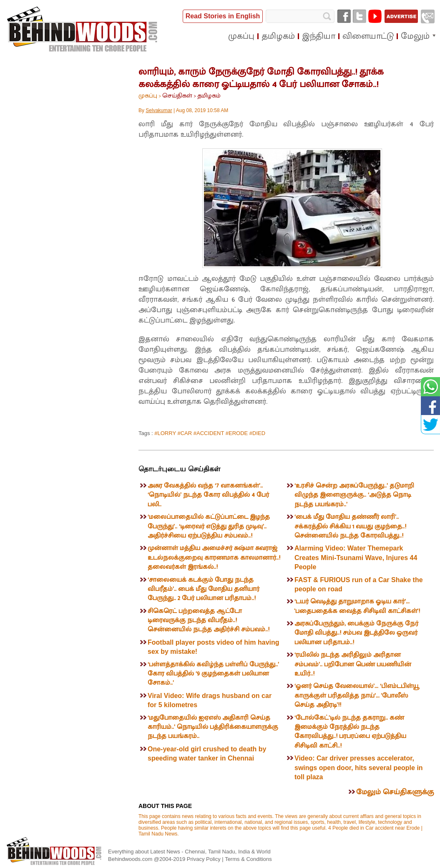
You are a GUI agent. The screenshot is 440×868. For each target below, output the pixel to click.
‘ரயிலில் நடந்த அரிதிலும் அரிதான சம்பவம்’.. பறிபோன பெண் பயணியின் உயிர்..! (353, 664)
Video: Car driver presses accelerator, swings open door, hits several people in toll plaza (359, 768)
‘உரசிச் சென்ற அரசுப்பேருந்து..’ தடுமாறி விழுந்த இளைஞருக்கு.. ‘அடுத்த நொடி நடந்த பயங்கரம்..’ (354, 495)
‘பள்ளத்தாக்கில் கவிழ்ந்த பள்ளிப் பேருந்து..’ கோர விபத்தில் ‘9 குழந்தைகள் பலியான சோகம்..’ (213, 674)
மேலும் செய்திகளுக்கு (395, 792)
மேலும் (415, 36)
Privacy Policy (205, 859)
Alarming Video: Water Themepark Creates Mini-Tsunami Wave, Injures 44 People (356, 558)
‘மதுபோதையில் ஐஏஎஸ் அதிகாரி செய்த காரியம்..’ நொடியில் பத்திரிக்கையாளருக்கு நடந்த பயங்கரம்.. (213, 727)
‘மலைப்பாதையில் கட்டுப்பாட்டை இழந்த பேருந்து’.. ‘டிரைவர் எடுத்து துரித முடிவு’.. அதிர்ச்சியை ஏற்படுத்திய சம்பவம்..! (209, 526)
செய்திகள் (177, 96)
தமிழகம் (209, 96)
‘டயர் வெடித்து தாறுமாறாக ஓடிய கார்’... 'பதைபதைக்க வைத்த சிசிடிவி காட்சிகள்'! (357, 606)
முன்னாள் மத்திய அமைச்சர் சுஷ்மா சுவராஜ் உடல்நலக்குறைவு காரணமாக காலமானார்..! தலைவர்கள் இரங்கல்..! (214, 558)
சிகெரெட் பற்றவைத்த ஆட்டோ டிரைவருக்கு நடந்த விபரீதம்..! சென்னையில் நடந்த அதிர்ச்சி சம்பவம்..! (209, 620)
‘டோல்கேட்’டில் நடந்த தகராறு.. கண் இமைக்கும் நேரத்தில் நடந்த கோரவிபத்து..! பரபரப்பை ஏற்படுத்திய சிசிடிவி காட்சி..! (350, 732)
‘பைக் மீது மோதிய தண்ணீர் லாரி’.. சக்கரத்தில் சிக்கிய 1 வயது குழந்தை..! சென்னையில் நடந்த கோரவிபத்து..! (350, 526)
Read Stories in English (223, 16)
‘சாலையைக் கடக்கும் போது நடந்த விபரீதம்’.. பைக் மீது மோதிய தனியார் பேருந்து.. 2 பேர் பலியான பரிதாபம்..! (204, 589)
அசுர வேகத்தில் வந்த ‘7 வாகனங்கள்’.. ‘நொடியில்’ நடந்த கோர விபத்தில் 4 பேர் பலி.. (208, 495)
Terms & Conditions (248, 859)
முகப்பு (148, 96)
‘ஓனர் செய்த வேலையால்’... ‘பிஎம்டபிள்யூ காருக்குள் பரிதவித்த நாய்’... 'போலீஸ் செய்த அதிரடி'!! (357, 695)
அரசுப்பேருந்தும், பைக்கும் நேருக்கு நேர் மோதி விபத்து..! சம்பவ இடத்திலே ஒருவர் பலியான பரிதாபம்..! (356, 633)
